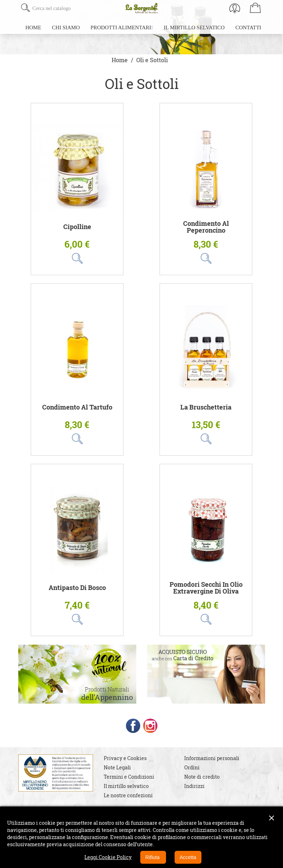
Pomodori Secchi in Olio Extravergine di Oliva (206, 588)
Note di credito (202, 777)
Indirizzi (194, 786)
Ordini (192, 767)
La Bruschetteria (206, 407)
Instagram (150, 726)
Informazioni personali (212, 758)
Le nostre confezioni (128, 795)
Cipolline (77, 227)
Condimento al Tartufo (77, 407)
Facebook (133, 726)
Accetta (188, 857)
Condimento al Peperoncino (206, 227)
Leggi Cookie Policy (108, 857)
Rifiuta (153, 857)
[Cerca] (75, 8)
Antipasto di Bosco (77, 588)
